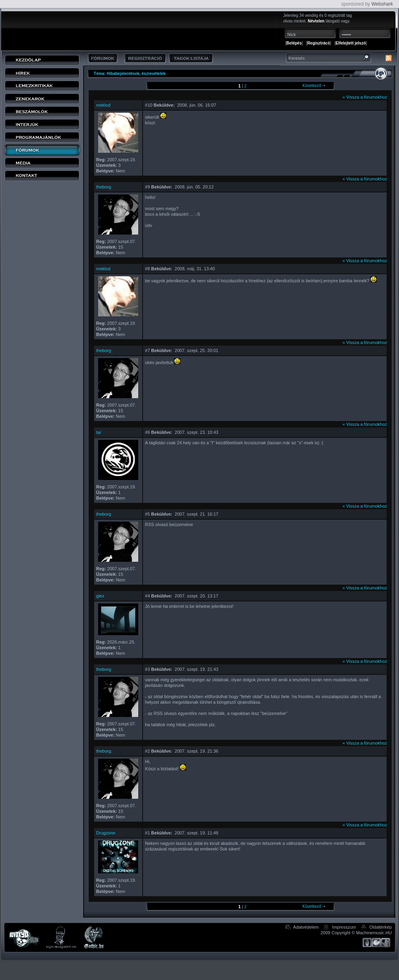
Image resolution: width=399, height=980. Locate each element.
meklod (103, 105)
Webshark (382, 4)
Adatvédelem (306, 927)
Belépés (294, 43)
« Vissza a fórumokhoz (365, 97)
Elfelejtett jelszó (351, 43)
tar (99, 432)
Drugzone (106, 833)
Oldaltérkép (381, 927)
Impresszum (344, 927)
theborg (104, 187)
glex (100, 596)
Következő (314, 86)
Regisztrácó (319, 43)
